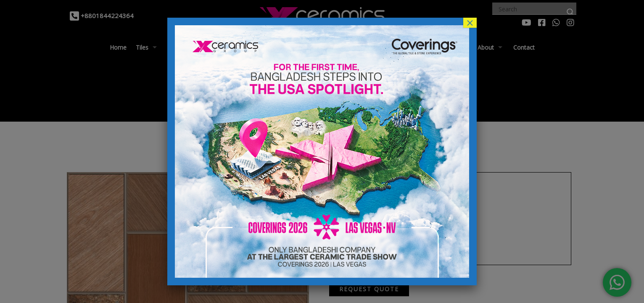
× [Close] (470, 23)
